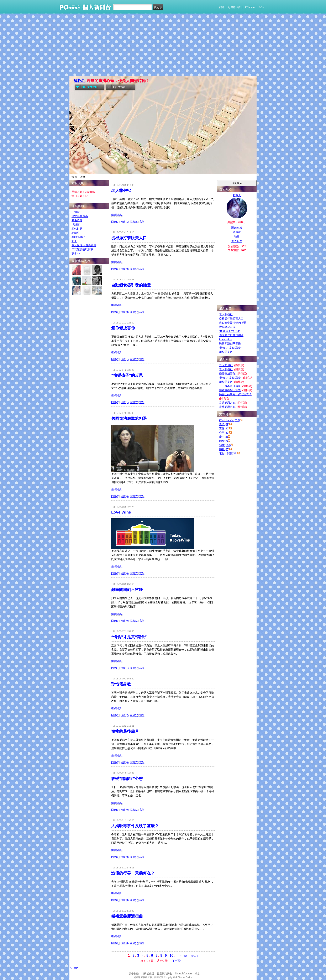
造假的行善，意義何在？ (133, 873)
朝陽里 (76, 233)
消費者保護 (148, 974)
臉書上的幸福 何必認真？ (235, 394)
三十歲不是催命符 (230, 386)
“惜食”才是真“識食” (129, 637)
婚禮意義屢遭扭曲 (127, 916)
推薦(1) (125, 222)
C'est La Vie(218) (230, 420)
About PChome (183, 974)
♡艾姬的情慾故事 (82, 249)
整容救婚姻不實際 (230, 390)
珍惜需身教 (121, 684)
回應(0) (115, 269)
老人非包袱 (121, 191)
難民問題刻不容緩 (127, 590)
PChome (250, 7)
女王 (74, 241)
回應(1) (115, 359)
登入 (262, 7)
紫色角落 (77, 220)
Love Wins (121, 512)
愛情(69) (224, 424)
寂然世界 (77, 229)
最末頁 (195, 956)
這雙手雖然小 (80, 216)
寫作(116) (225, 445)
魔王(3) (224, 437)
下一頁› (183, 956)
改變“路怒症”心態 (127, 779)
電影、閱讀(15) (228, 453)
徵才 (197, 974)
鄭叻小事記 (78, 237)
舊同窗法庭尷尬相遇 (129, 418)
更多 (76, 254)
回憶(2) (224, 441)
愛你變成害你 (123, 328)
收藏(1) (134, 222)
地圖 (237, 237)
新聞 (221, 7)
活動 (83, 177)
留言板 (237, 232)
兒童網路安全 (164, 974)
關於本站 (237, 227)
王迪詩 (76, 212)
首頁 (74, 177)
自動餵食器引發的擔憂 (131, 285)
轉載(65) (224, 449)
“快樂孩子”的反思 (127, 375)
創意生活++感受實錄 (84, 245)
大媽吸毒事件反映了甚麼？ (135, 826)
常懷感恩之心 (227, 403)
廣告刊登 (134, 974)
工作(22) (224, 428)
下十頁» (177, 961)
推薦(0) (125, 269)
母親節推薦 (234, 7)
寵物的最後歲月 (125, 731)
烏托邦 (80, 81)
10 (172, 956)
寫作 (142, 222)
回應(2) (115, 222)
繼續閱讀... (117, 215)
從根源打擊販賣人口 (129, 238)
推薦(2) (125, 715)
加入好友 (237, 241)
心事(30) (224, 433)
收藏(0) (134, 269)
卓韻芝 (76, 224)
